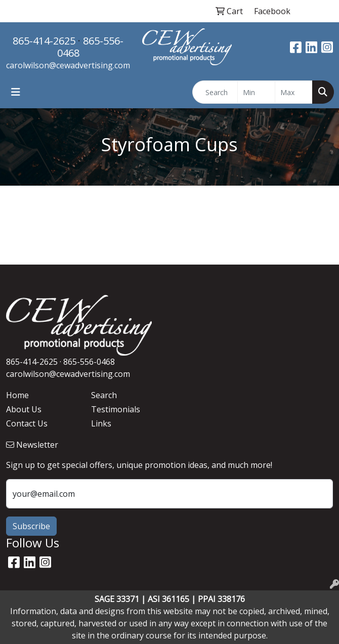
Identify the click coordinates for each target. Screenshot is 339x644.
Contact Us (27, 423)
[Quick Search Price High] (294, 92)
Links (101, 423)
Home (17, 395)
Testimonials (116, 409)
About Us (24, 409)
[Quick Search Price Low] (256, 92)
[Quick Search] (215, 92)
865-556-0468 (91, 47)
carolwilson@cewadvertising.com (68, 65)
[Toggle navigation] (16, 92)
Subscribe (31, 526)
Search (104, 395)
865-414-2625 (44, 41)
